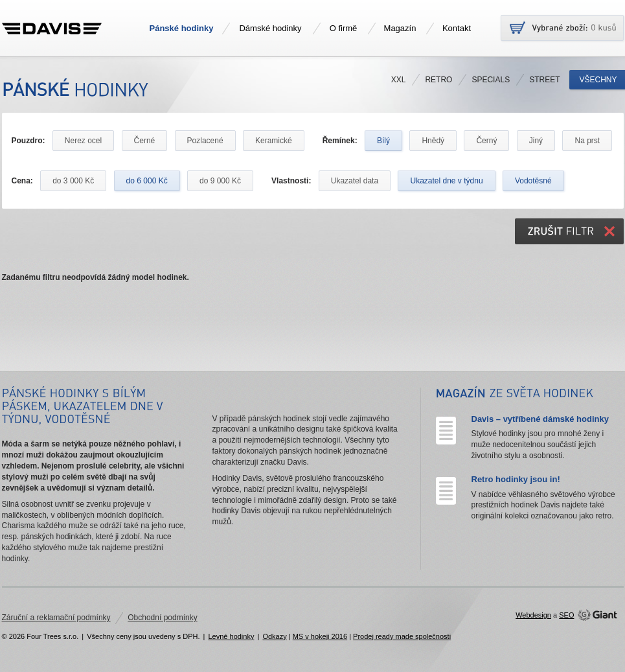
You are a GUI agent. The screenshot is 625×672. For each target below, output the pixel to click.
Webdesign (533, 615)
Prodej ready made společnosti (402, 636)
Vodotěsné (533, 181)
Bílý (383, 141)
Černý (486, 141)
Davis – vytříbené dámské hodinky (540, 419)
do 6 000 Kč (147, 181)
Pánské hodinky (182, 28)
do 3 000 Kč (73, 181)
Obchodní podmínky (162, 618)
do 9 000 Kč (220, 181)
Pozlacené (205, 141)
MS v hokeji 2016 (320, 636)
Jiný (536, 141)
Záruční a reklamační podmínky (56, 618)
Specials (491, 80)
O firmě (344, 28)
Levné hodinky (231, 636)
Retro (438, 80)
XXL (399, 80)
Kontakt (457, 28)
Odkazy (274, 636)
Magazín (400, 28)
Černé (145, 141)
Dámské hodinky (270, 28)
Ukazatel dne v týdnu (446, 181)
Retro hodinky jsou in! (516, 479)
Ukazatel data (355, 181)
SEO (566, 615)
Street (544, 80)
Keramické (274, 141)
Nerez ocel (83, 141)
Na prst (587, 141)
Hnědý (433, 141)
